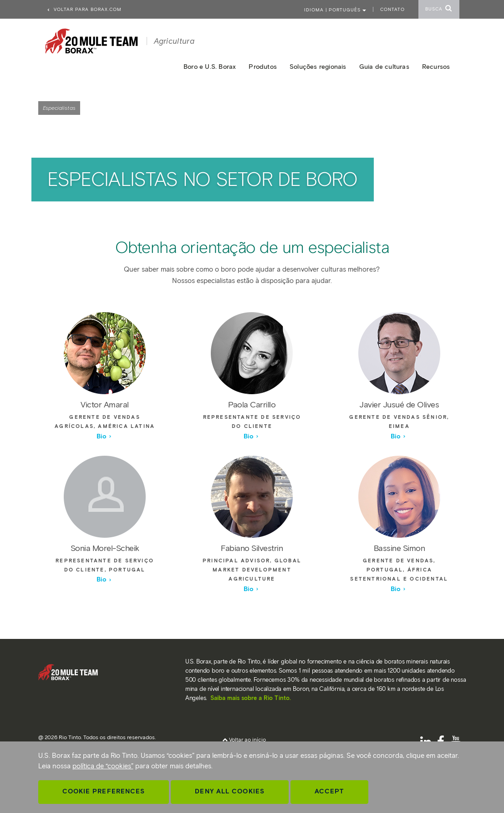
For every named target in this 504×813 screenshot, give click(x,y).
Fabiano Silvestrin (252, 548)
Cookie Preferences (104, 791)
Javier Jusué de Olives (399, 405)
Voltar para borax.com (84, 9)
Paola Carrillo (252, 405)
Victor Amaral (105, 405)
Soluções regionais (318, 67)
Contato (392, 9)
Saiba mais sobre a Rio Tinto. (251, 698)
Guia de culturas (384, 67)
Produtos (263, 67)
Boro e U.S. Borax (210, 67)
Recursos (436, 67)
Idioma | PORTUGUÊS (335, 10)
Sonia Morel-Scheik (105, 548)
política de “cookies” (103, 766)
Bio (104, 436)
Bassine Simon (400, 548)
